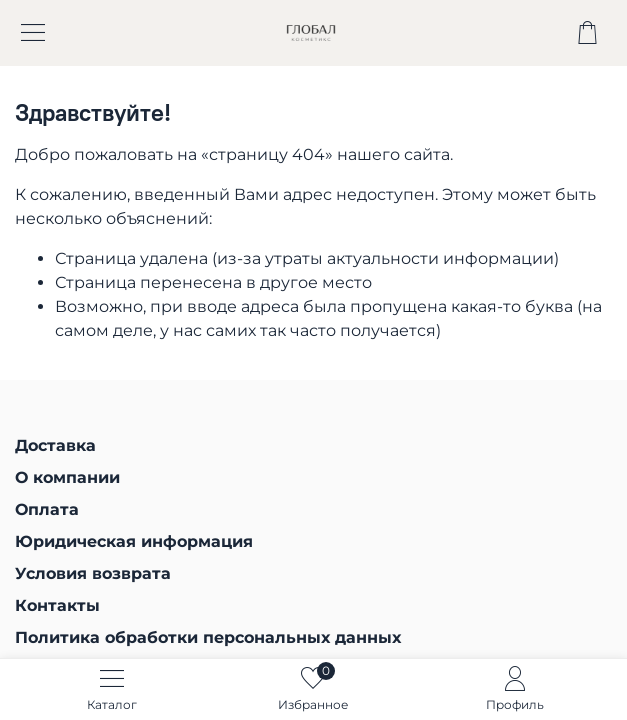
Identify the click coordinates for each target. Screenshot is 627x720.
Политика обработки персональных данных (208, 637)
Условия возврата (93, 573)
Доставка (55, 445)
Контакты (57, 605)
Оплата (47, 509)
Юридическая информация (134, 541)
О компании (67, 477)
